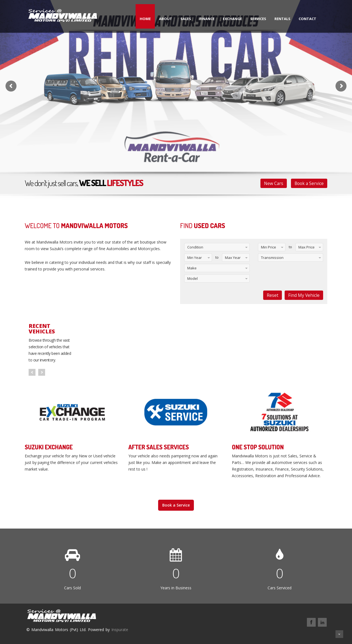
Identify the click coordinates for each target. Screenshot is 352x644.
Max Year (233, 258)
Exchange (232, 19)
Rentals (282, 19)
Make (192, 268)
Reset (273, 295)
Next (42, 372)
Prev (32, 372)
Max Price (306, 247)
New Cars (274, 183)
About (166, 19)
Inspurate (120, 630)
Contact (307, 19)
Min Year (195, 258)
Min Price (269, 247)
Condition (195, 247)
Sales (186, 19)
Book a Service (309, 183)
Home (145, 19)
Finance (207, 19)
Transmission (272, 258)
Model (193, 278)
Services (258, 19)
